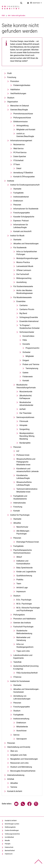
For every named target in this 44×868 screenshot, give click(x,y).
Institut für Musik (17, 236)
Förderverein (28, 377)
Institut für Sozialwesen (20, 681)
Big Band (23, 313)
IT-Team (17, 164)
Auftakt (23, 409)
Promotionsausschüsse (23, 114)
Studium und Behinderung (21, 767)
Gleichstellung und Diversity (19, 747)
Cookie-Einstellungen (12, 830)
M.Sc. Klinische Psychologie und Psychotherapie (28, 609)
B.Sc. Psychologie (24, 600)
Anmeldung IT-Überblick (23, 173)
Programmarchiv (33, 348)
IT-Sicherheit (18, 160)
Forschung (12, 77)
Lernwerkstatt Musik (25, 266)
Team (19, 584)
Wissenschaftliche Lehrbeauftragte (24, 484)
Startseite (17, 189)
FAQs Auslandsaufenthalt (27, 673)
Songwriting (24, 429)
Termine (14, 787)
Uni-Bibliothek (9, 837)
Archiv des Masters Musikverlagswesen (25, 292)
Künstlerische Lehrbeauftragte (23, 477)
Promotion (15, 81)
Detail (19, 168)
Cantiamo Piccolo (27, 309)
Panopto (8, 844)
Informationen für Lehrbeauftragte (21, 226)
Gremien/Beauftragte (19, 110)
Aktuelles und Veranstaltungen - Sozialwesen (26, 691)
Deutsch (36, 3)
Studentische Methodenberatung (24, 632)
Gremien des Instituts (22, 623)
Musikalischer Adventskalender (26, 404)
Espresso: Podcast (21, 221)
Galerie (25, 373)
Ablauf (19, 557)
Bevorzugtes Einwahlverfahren (23, 771)
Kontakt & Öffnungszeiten (24, 177)
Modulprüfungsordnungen (27, 258)
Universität (5, 16)
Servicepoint (22, 739)
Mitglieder (30, 356)
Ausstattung (21, 282)
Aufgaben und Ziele (18, 755)
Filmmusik (24, 421)
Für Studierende (20, 248)
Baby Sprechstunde (24, 568)
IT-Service (17, 677)
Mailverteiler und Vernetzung (23, 639)
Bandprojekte (25, 443)
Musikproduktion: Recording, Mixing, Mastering (27, 436)
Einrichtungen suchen (12, 824)
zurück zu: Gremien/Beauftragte (25, 135)
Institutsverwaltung (21, 719)
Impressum (21, 592)
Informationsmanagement (21, 141)
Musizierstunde (26, 392)
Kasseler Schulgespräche (24, 217)
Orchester (26, 352)
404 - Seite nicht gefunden (26, 16)
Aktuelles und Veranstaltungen (26, 244)
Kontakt (26, 381)
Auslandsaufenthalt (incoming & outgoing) (26, 667)
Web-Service (18, 149)
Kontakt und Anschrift (22, 231)
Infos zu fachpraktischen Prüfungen (27, 253)
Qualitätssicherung (24, 576)
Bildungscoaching (24, 278)
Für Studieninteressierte (23, 286)
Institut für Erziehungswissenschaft (25, 185)
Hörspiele (23, 425)
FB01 (13, 16)
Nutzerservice (19, 145)
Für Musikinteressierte (22, 297)
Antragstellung (22, 126)
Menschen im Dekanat (20, 106)
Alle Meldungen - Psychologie (23, 532)
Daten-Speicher (20, 156)
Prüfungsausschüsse (22, 118)
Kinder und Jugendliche (26, 572)
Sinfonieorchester (27, 332)
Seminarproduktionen (25, 417)
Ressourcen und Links (19, 763)
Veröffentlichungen (18, 93)
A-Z (18, 451)
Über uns (14, 751)
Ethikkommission (21, 122)
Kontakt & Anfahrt (15, 791)
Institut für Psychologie (20, 515)
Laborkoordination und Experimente (23, 657)
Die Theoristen (25, 413)
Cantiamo (24, 305)
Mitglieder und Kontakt (26, 130)
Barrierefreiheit (10, 850)
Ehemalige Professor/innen (28, 542)
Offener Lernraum (24, 270)
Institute (11, 181)
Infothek (11, 779)
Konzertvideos (28, 336)
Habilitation (15, 90)
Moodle (7, 840)
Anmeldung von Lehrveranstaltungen (22, 697)
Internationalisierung (16, 775)
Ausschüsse (21, 731)
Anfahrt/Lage (22, 588)
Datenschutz (9, 847)
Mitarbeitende (22, 727)
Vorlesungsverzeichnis (12, 834)
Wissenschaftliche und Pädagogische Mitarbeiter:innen (26, 462)
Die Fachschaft (23, 274)
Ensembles (21, 301)
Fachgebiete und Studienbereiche (20, 497)
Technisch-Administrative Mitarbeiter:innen (27, 490)
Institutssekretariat (21, 197)
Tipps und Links (23, 651)
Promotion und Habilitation (25, 619)
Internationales (20, 503)
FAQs (25, 340)
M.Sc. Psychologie (24, 604)
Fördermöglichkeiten (22, 85)
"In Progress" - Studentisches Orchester (30, 327)
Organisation (13, 102)
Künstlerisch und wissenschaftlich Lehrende (27, 470)
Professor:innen (23, 455)
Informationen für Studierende (26, 209)
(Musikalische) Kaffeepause (26, 397)
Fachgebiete (18, 193)
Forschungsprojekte (22, 213)
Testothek (17, 662)
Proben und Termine (31, 364)
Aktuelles (17, 523)
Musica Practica (23, 262)
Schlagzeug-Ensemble (29, 317)
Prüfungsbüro (19, 615)
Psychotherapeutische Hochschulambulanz (23, 551)
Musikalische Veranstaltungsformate (26, 386)
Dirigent (26, 360)
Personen (17, 205)
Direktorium (18, 201)
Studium (11, 98)
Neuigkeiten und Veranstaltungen (24, 759)
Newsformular (22, 527)
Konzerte (26, 344)
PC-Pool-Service (20, 152)
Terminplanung (32, 368)
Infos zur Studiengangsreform (25, 646)
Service (16, 735)
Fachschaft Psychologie (23, 627)
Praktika (20, 580)
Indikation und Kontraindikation (23, 562)
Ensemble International (29, 321)
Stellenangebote (10, 827)
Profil (9, 73)
